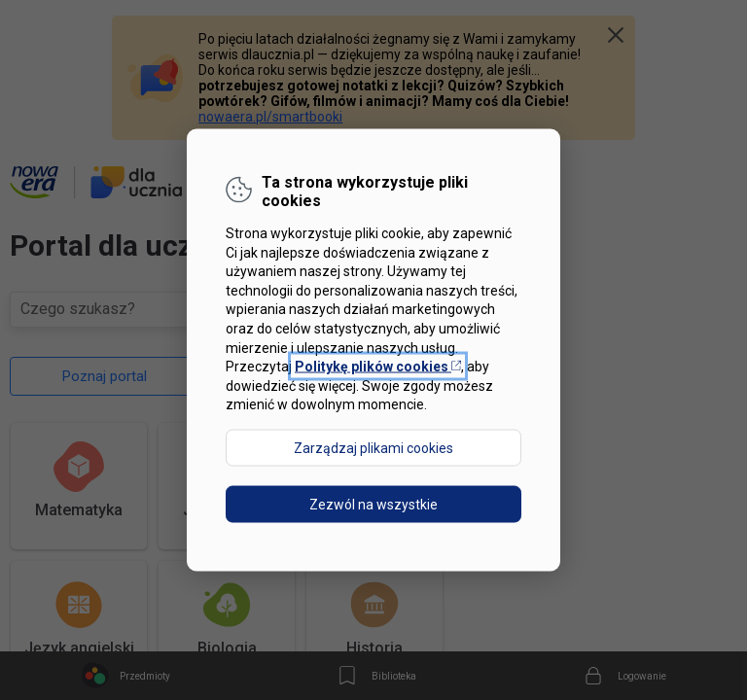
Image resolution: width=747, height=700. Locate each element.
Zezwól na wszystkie (373, 504)
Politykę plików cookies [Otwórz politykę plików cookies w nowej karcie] (378, 367)
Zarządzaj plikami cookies (373, 447)
